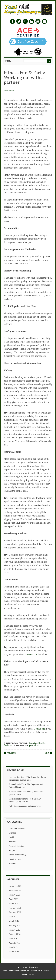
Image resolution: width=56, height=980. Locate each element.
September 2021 (16, 890)
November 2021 (16, 886)
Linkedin (32, 21)
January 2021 (14, 895)
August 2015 (14, 943)
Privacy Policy (28, 974)
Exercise (33, 743)
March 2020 (14, 904)
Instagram (44, 21)
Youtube (38, 21)
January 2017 (14, 930)
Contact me (39, 729)
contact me (33, 654)
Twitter (19, 21)
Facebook (12, 21)
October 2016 (15, 934)
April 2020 (13, 899)
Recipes (12, 850)
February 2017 (15, 925)
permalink (34, 745)
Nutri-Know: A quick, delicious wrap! (25, 806)
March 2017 (14, 921)
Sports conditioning (17, 855)
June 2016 (13, 939)
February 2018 (15, 912)
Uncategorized (15, 859)
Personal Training (16, 846)
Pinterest (25, 21)
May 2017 (13, 917)
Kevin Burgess (9, 90)
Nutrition (13, 842)
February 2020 (15, 908)
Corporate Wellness (17, 829)
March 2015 (14, 952)
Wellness (8, 745)
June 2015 (13, 947)
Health (42, 743)
